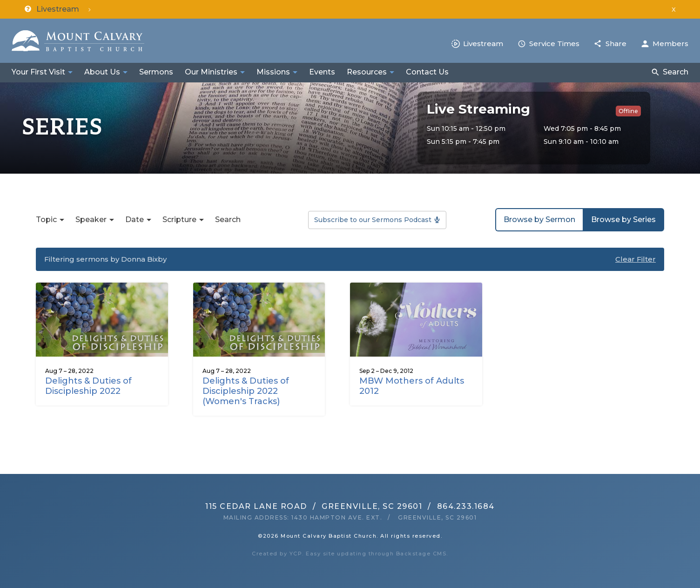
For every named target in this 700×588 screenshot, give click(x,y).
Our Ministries (211, 72)
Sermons (156, 72)
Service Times (554, 44)
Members (670, 44)
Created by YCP (277, 554)
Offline (628, 111)
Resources (367, 72)
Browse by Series (623, 220)
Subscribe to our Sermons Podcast (373, 220)
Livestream (483, 44)
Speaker (91, 220)
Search (676, 72)
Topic (46, 220)
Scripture (179, 220)
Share (616, 44)
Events (322, 72)
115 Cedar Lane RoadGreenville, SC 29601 (314, 506)
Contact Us (427, 72)
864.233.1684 (466, 506)
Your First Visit (38, 72)
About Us (102, 72)
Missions (273, 72)
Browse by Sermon (539, 220)
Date (135, 220)
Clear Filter (636, 259)
